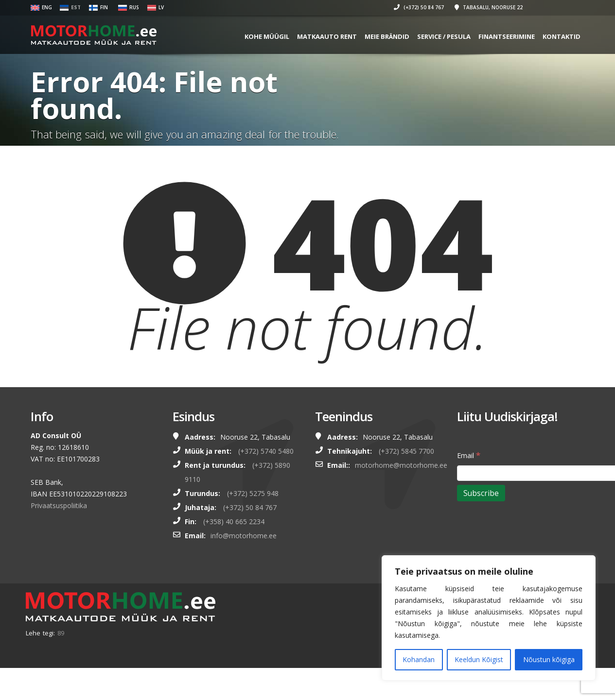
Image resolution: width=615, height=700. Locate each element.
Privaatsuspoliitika (59, 505)
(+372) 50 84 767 (420, 7)
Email (469, 455)
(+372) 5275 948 (253, 493)
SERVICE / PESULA (445, 36)
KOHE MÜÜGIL (268, 36)
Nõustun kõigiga (549, 659)
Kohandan (419, 659)
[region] (489, 618)
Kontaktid (563, 36)
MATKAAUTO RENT (328, 36)
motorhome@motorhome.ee (401, 465)
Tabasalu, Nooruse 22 (490, 7)
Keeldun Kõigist (479, 659)
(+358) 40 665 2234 (234, 521)
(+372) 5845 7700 (406, 451)
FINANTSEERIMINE (508, 36)
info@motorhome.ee (244, 536)
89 (61, 633)
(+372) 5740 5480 (266, 451)
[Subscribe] (481, 493)
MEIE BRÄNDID (388, 36)
